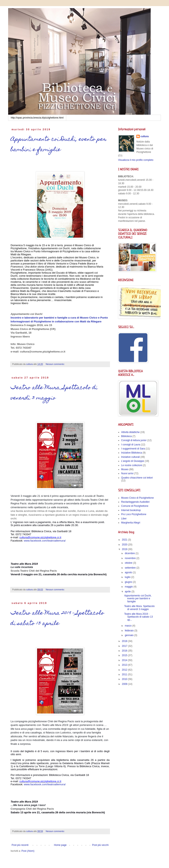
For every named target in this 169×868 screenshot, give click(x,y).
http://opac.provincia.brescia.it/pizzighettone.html (37, 118)
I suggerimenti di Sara (133, 449)
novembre (131, 558)
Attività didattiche (130, 432)
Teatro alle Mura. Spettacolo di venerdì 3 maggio (54, 393)
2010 (125, 679)
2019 (125, 549)
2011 (125, 674)
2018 (125, 641)
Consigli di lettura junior (134, 440)
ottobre (129, 563)
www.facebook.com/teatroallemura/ (45, 541)
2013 (125, 665)
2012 (125, 670)
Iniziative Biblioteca (132, 453)
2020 (125, 545)
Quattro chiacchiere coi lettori (137, 478)
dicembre (130, 553)
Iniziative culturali (130, 457)
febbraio (130, 631)
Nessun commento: (56, 364)
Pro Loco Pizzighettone (134, 514)
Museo (125, 469)
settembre (131, 568)
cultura (145, 136)
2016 (125, 651)
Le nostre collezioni (132, 465)
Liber (124, 519)
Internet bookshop (131, 510)
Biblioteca (126, 436)
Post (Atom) (28, 851)
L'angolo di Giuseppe (133, 461)
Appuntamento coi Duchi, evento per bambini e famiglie (58, 145)
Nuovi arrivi (127, 473)
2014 (125, 660)
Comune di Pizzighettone (135, 506)
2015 (125, 655)
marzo (129, 626)
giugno (129, 582)
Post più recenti (20, 845)
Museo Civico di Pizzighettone (137, 498)
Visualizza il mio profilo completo (136, 160)
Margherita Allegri (131, 523)
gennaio (129, 635)
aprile (128, 592)
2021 (125, 540)
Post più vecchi (100, 845)
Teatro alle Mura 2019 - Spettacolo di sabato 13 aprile (57, 619)
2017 (125, 646)
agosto (129, 572)
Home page (60, 845)
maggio (129, 587)
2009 (125, 684)
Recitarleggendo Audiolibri (135, 502)
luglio (128, 577)
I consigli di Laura (131, 445)
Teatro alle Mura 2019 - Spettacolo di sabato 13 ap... (138, 617)
